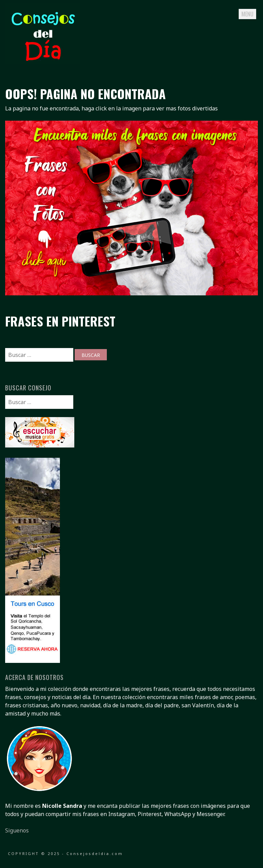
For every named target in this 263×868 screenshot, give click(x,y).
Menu (247, 14)
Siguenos (17, 830)
